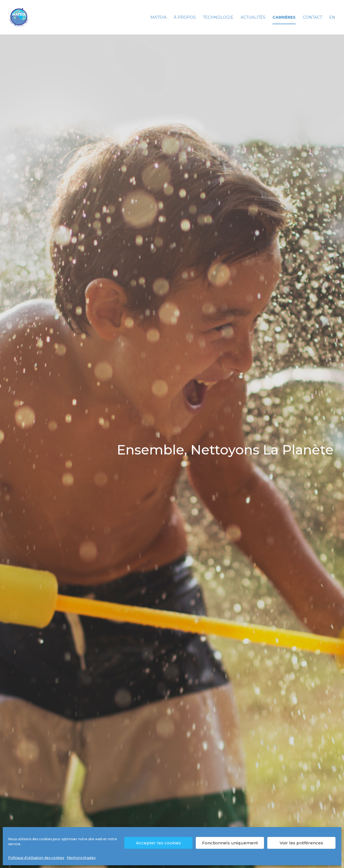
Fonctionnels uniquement (230, 843)
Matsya (159, 18)
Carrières (284, 18)
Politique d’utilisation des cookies (36, 858)
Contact (312, 18)
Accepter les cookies (158, 843)
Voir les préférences (301, 843)
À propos (185, 18)
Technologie (218, 18)
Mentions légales (81, 858)
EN (332, 18)
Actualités (253, 18)
